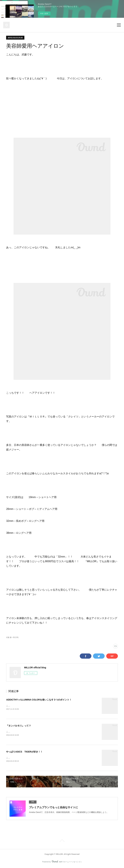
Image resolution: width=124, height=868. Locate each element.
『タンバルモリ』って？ (19, 726)
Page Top (62, 842)
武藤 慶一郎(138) (12, 637)
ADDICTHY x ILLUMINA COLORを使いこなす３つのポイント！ (39, 700)
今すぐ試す (44, 13)
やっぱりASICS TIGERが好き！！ (24, 752)
